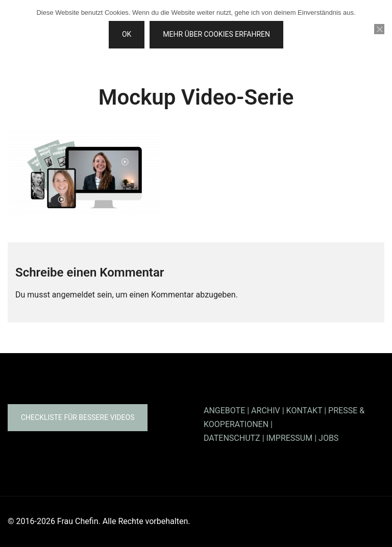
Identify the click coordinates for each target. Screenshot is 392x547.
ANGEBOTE (224, 411)
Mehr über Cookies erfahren (216, 34)
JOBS (328, 438)
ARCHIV (266, 411)
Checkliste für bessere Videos (78, 417)
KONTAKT (304, 411)
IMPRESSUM (290, 438)
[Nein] (379, 29)
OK (127, 34)
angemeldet (73, 295)
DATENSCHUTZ (232, 438)
